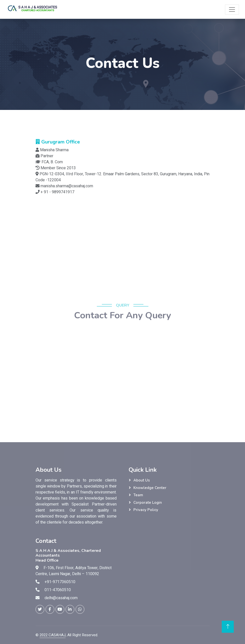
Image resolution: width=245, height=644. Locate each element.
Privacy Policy (146, 510)
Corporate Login (148, 503)
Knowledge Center (150, 488)
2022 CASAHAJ (53, 635)
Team (138, 495)
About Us (142, 480)
